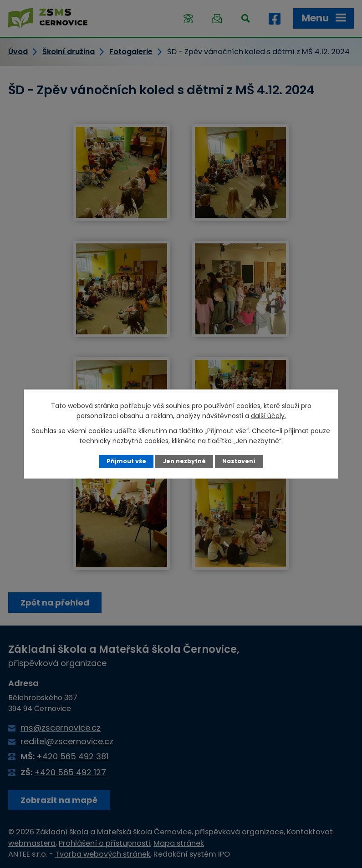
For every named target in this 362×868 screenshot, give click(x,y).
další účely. (268, 416)
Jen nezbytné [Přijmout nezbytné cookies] (184, 461)
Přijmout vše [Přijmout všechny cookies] (126, 461)
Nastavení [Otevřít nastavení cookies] (239, 461)
